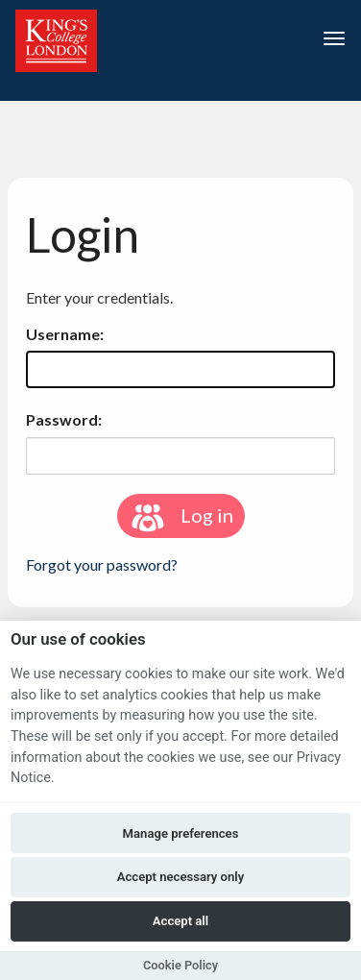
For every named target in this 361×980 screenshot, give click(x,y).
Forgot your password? (102, 564)
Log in (181, 518)
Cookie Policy (180, 965)
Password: (64, 419)
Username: (65, 334)
